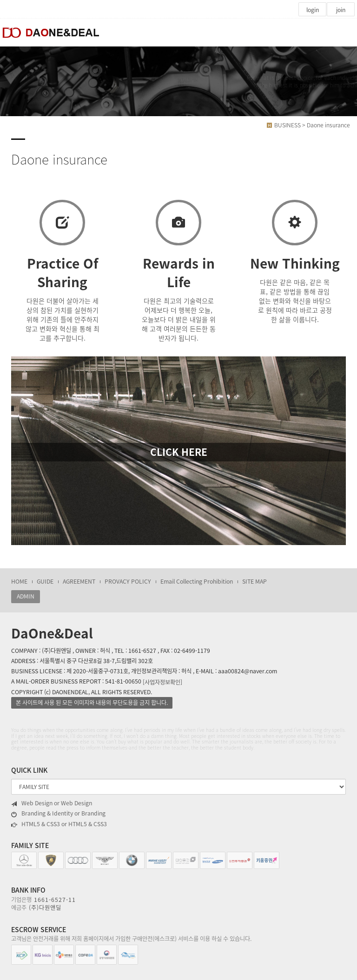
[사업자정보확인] (162, 682)
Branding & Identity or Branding (58, 813)
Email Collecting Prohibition (197, 581)
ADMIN (26, 596)
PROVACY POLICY (128, 581)
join (341, 10)
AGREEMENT (79, 581)
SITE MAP (255, 581)
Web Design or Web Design (52, 803)
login (313, 10)
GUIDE (45, 581)
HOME (19, 581)
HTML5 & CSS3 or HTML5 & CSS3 (59, 824)
